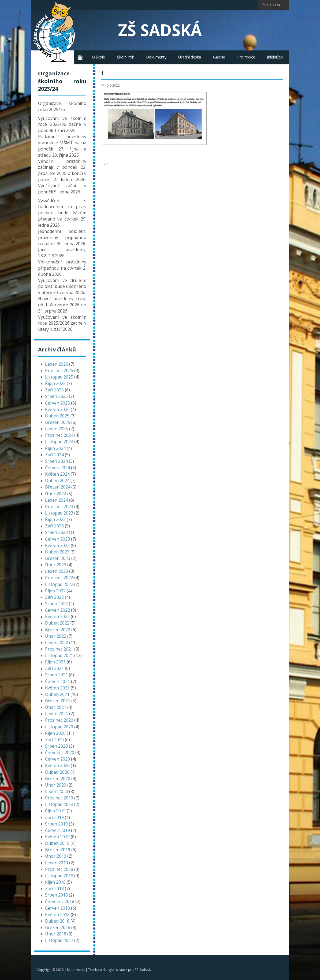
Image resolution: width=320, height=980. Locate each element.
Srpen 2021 (56, 675)
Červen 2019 (57, 830)
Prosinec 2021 (59, 649)
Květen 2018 (57, 915)
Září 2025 (54, 390)
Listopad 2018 (59, 876)
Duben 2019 (57, 843)
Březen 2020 (58, 779)
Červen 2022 (57, 610)
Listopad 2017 (59, 940)
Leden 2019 (57, 863)
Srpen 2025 (56, 396)
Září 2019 (54, 817)
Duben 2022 (57, 623)
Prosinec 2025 (59, 370)
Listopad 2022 (59, 584)
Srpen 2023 (56, 532)
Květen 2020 (57, 765)
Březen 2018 (58, 927)
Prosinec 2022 (59, 578)
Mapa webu (76, 970)
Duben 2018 (57, 921)
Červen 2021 (57, 681)
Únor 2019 (56, 856)
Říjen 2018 (55, 882)
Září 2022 (54, 597)
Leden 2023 (57, 571)
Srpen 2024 (56, 461)
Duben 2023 (57, 552)
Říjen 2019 (55, 811)
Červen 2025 (57, 403)
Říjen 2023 (55, 519)
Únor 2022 (56, 636)
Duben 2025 (57, 416)
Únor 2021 (56, 707)
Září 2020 (54, 740)
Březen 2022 (58, 630)
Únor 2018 (56, 934)
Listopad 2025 (59, 377)
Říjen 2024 (55, 448)
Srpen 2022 (56, 604)
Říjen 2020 (55, 733)
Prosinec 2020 (59, 720)
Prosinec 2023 (59, 506)
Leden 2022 (57, 643)
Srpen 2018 (56, 895)
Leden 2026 (57, 364)
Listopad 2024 (59, 442)
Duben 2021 (57, 694)
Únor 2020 (56, 785)
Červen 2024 (57, 468)
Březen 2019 (58, 850)
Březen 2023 (58, 558)
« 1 (107, 164)
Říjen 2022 (55, 591)
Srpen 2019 (56, 824)
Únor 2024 (56, 494)
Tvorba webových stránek (108, 970)
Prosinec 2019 (59, 798)
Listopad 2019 (59, 804)
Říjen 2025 (55, 383)
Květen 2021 (57, 688)
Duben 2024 (57, 480)
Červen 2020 (57, 759)
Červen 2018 (57, 908)
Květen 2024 (57, 474)
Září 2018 (54, 889)
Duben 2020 (57, 772)
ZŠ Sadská (160, 30)
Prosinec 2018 (59, 869)
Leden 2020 (57, 791)
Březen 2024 (58, 487)
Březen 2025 (58, 422)
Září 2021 (54, 668)
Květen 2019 (57, 837)
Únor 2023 (56, 565)
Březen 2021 (58, 701)
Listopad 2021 (59, 655)
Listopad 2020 (59, 727)
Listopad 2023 (59, 513)
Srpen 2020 (56, 746)
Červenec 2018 (60, 901)
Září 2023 (54, 526)
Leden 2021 (57, 714)
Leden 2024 (57, 500)
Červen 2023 (57, 539)
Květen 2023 (57, 545)
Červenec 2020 (60, 753)
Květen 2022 (57, 616)
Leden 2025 (57, 429)
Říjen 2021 (55, 662)
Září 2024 (54, 455)
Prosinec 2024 (59, 435)
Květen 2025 (57, 409)
